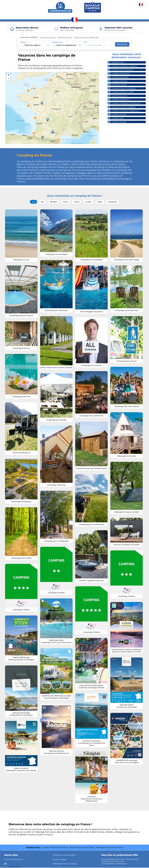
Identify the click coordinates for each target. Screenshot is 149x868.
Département (57, 42)
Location (89, 202)
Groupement (114, 202)
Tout (32, 202)
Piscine (65, 202)
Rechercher (122, 44)
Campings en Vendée (67, 37)
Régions (23, 42)
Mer (41, 202)
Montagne (53, 202)
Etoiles (101, 202)
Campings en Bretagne (49, 37)
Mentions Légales (60, 860)
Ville (85, 42)
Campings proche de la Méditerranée (91, 37)
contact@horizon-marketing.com (116, 864)
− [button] (8, 79)
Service (77, 202)
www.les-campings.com (15, 859)
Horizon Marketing (71, 864)
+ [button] (8, 75)
